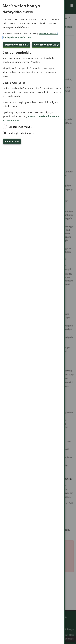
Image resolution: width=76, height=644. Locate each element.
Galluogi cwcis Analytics (21, 127)
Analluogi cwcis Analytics (21, 133)
